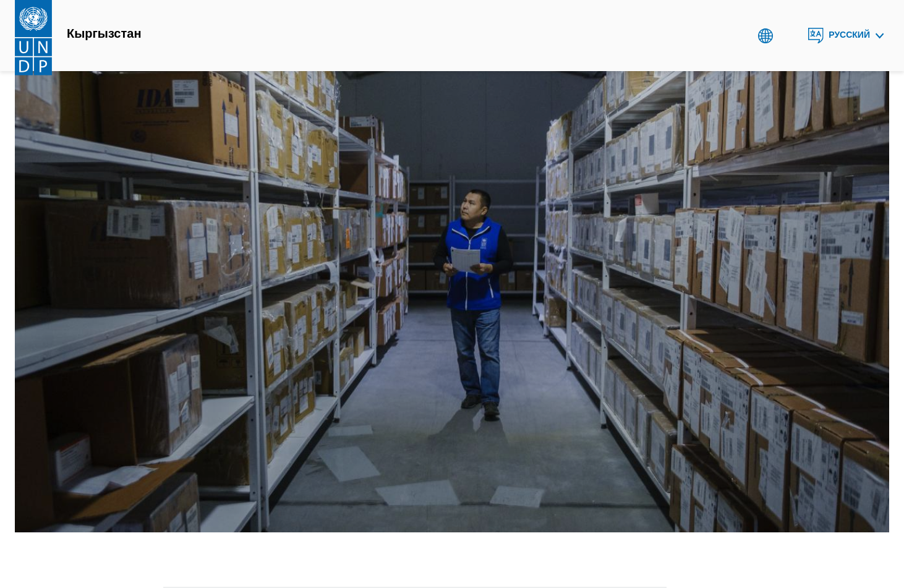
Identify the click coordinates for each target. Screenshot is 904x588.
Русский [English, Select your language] (849, 35)
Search (791, 36)
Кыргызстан (104, 34)
